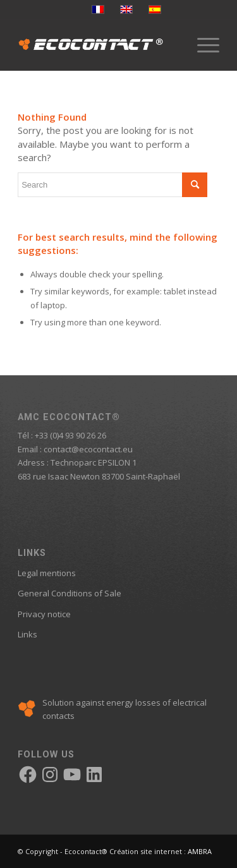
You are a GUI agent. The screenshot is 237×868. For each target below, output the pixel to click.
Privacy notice (44, 614)
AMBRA (200, 851)
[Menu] (202, 45)
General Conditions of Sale (70, 593)
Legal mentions (47, 573)
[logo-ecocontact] (98, 45)
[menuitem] (202, 45)
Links (27, 634)
